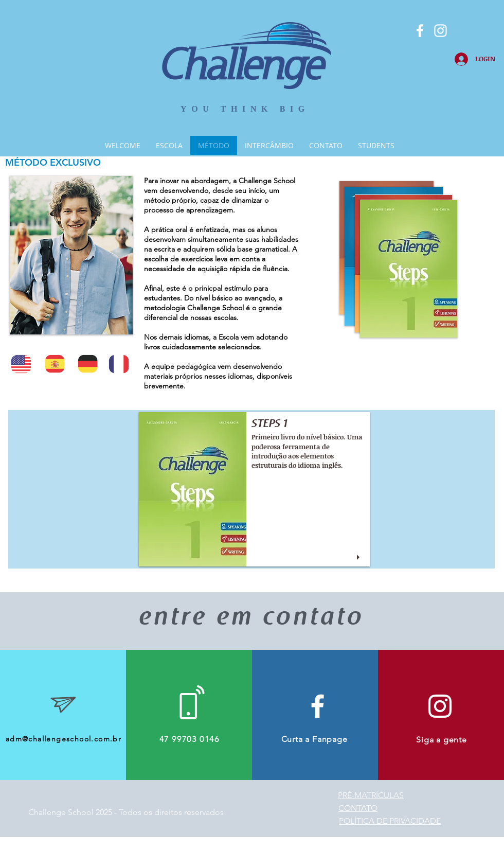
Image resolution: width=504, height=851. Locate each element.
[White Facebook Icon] (318, 706)
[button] (254, 489)
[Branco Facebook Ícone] (420, 31)
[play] (359, 557)
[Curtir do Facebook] (61, 18)
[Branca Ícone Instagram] (440, 31)
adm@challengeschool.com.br (64, 739)
